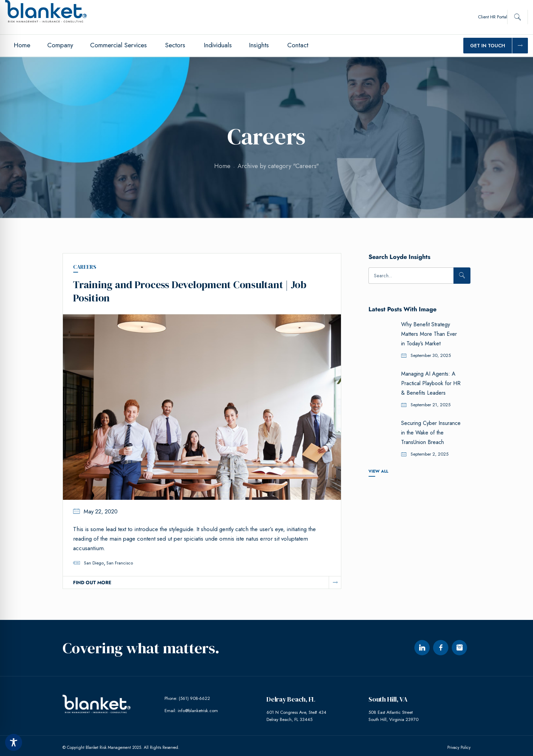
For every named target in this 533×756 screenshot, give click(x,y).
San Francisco (120, 560)
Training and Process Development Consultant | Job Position (190, 289)
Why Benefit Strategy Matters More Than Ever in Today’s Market (429, 334)
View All (378, 471)
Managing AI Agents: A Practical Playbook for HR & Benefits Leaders (431, 383)
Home (222, 166)
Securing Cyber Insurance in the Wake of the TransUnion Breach (431, 433)
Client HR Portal (493, 17)
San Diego (94, 560)
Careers (85, 267)
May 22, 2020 (101, 508)
